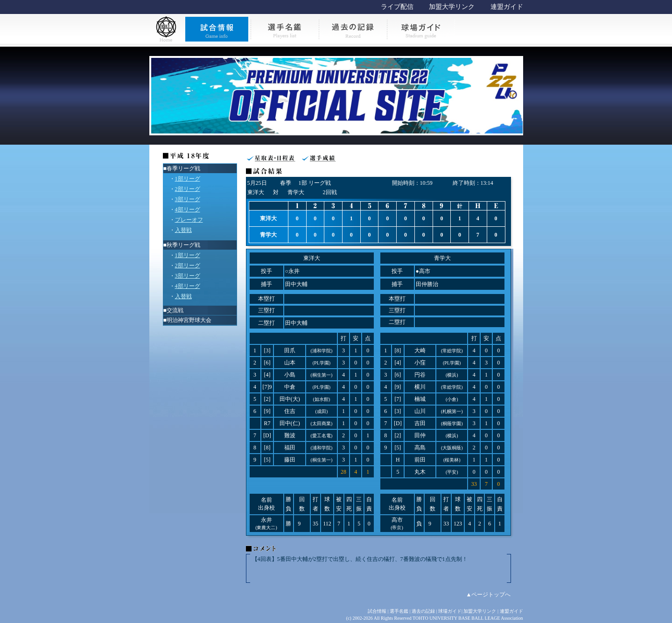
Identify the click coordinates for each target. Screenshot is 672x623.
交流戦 (175, 310)
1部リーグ (188, 179)
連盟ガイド (507, 7)
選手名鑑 (399, 611)
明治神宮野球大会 (189, 320)
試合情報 (377, 611)
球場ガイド (450, 611)
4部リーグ (188, 210)
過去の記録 (423, 611)
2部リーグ (188, 189)
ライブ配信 (397, 7)
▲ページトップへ (489, 595)
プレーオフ (189, 220)
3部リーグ (188, 199)
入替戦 (183, 230)
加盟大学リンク (452, 7)
